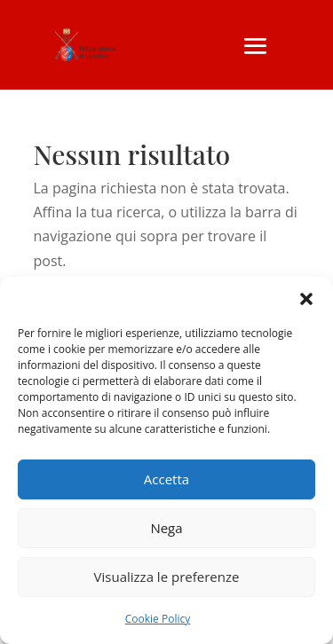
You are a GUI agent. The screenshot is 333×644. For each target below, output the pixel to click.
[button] (306, 299)
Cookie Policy (158, 619)
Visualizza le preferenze (167, 577)
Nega (166, 528)
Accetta (166, 479)
